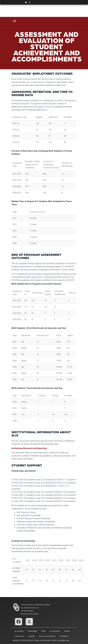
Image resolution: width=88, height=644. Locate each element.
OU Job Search (55, 631)
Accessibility (19, 631)
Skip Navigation (0, 5)
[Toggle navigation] (15, 21)
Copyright (32, 636)
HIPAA (43, 631)
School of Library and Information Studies (36, 605)
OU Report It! (64, 636)
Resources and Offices (47, 636)
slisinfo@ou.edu (63, 640)
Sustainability (32, 631)
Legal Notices (19, 636)
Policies (67, 631)
